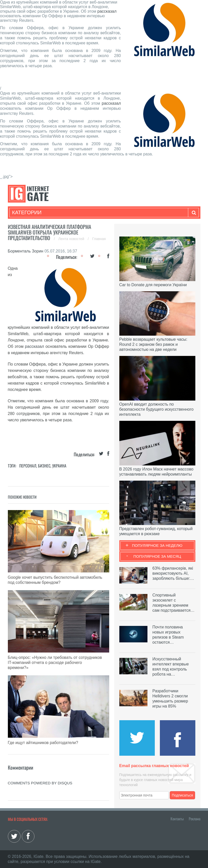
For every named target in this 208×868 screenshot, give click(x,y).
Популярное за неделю (157, 545)
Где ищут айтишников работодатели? (43, 743)
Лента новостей (72, 239)
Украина (59, 466)
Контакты (177, 819)
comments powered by (40, 783)
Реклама (195, 819)
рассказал (107, 11)
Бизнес (44, 466)
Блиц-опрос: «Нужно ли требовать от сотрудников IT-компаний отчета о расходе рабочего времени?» (55, 663)
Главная (99, 239)
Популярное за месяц (157, 556)
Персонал (28, 466)
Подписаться (182, 795)
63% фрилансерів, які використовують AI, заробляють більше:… (173, 573)
